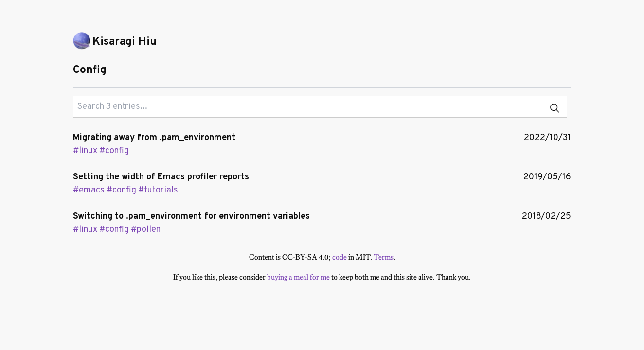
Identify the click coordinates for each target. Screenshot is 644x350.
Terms (384, 257)
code (340, 257)
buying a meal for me (298, 277)
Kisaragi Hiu (125, 42)
